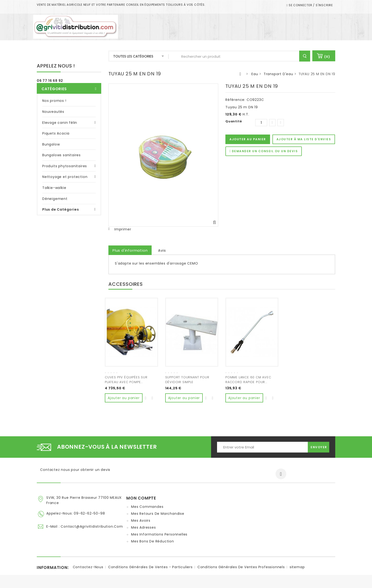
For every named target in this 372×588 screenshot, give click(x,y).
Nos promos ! (54, 101)
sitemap (297, 566)
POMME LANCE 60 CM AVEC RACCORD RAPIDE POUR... (248, 380)
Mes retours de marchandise (158, 512)
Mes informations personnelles (159, 533)
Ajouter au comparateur (153, 396)
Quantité (234, 121)
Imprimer (123, 229)
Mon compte (141, 497)
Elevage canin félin (60, 123)
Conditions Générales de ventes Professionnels (241, 566)
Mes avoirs (141, 519)
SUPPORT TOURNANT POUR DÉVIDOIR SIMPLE (187, 380)
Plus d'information (130, 250)
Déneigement (55, 199)
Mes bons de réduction (153, 540)
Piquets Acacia (56, 133)
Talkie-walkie (54, 188)
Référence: (235, 100)
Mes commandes (147, 505)
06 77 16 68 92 (50, 81)
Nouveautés (53, 112)
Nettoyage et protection (65, 177)
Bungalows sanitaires (61, 155)
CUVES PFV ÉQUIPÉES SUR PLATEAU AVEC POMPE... (126, 380)
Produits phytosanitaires (65, 166)
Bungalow (51, 144)
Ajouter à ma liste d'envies (304, 139)
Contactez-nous (88, 566)
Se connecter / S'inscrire (310, 5)
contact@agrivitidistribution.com (92, 525)
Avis (162, 250)
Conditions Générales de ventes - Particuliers (150, 566)
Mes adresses (143, 526)
